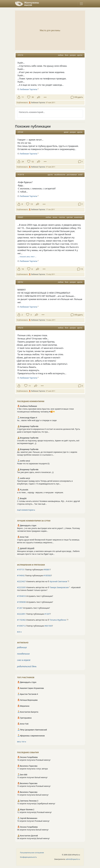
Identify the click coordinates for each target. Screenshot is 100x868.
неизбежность (60, 175)
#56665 (20, 217)
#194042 (21, 575)
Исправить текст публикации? (35, 596)
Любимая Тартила (28, 89)
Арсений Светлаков (58, 581)
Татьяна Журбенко (58, 620)
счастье (62, 217)
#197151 (21, 570)
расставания (72, 175)
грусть (80, 55)
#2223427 (21, 581)
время (66, 132)
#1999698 (21, 602)
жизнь (55, 217)
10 (23, 269)
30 (33, 97)
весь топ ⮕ (22, 742)
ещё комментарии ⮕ (26, 510)
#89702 (20, 282)
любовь (61, 55)
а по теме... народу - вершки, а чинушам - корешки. (40, 492)
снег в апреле (24, 660)
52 (33, 162)
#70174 (20, 55)
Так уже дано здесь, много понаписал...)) (35, 472)
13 (32, 204)
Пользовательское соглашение (32, 853)
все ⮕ (19, 632)
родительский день (27, 666)
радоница (22, 647)
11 (23, 97)
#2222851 (21, 614)
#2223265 (21, 587)
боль (67, 55)
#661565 (48, 626)
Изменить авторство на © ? (43, 581)
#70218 (20, 328)
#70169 (20, 132)
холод (80, 175)
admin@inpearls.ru (73, 859)
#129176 (21, 175)
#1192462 (21, 620)
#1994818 (21, 596)
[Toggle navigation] (81, 4)
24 (23, 162)
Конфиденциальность (28, 857)
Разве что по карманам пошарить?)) (33, 464)
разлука (73, 55)
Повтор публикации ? (34, 570)
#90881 (47, 570)
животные (78, 217)
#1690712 (21, 626)
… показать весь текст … (27, 257)
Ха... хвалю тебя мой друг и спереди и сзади (37, 420)
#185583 (47, 575)
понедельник (23, 654)
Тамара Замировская (59, 587)
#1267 (20, 608)
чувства (70, 217)
